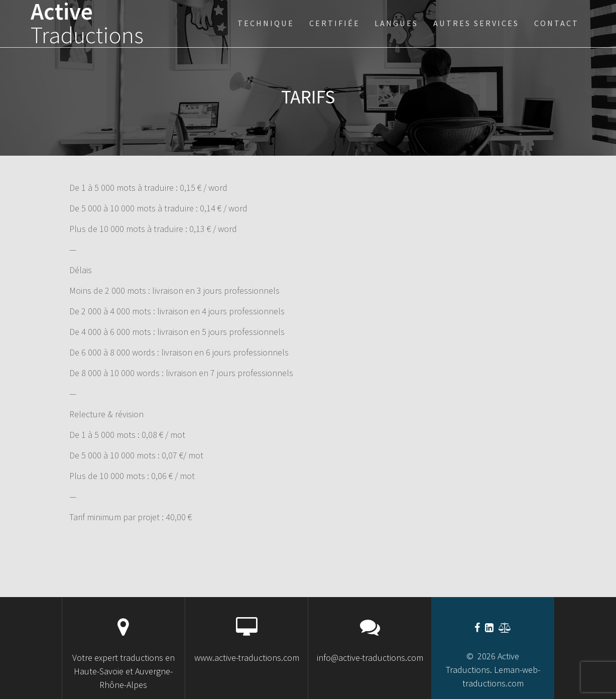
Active (87, 24)
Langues (396, 23)
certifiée (335, 23)
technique (266, 23)
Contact (557, 23)
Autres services (476, 23)
